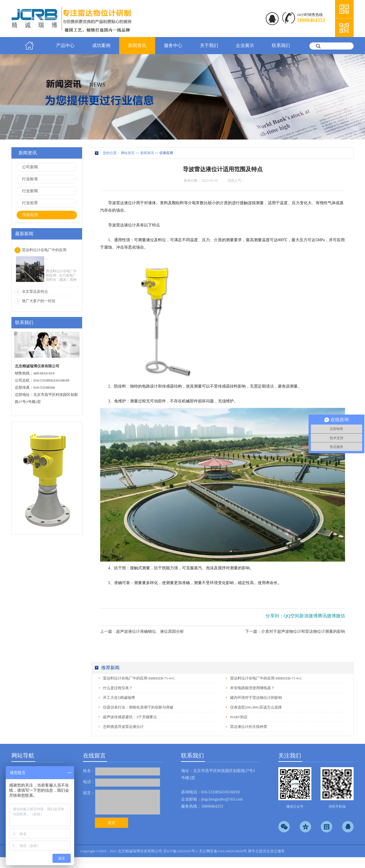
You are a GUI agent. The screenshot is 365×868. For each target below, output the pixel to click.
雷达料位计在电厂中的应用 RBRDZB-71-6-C (139, 678)
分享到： (275, 616)
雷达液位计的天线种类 (249, 727)
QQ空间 (292, 616)
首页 (29, 46)
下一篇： (295, 631)
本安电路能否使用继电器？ (252, 688)
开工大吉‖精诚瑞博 (119, 698)
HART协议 (239, 717)
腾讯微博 (327, 616)
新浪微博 (309, 616)
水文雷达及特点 (35, 291)
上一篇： (142, 631)
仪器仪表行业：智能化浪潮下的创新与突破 (138, 707)
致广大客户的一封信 (39, 301)
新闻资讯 (147, 153)
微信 (340, 616)
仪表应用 (166, 153)
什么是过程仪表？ (118, 688)
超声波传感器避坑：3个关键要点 (130, 717)
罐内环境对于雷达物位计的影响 (256, 698)
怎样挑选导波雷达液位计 (123, 727)
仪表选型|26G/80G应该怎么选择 (256, 707)
